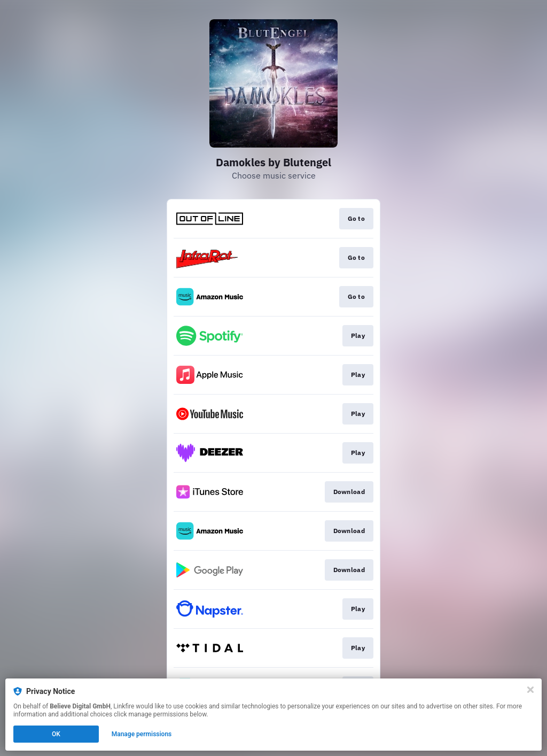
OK (56, 734)
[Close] (530, 690)
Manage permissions (142, 734)
